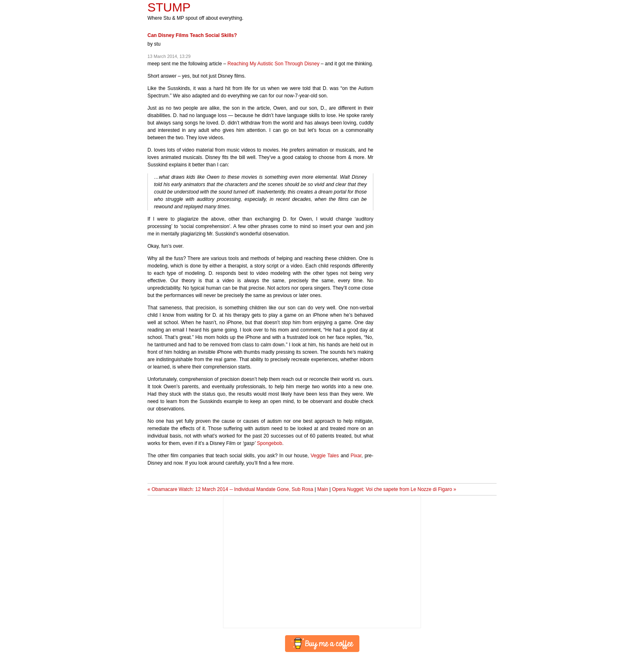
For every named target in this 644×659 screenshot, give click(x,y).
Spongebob (270, 443)
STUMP (169, 7)
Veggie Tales (325, 456)
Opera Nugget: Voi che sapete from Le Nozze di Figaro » (394, 489)
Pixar (356, 456)
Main (323, 489)
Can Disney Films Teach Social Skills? (192, 35)
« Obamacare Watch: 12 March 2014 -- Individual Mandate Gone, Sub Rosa (230, 489)
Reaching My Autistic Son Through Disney (274, 64)
